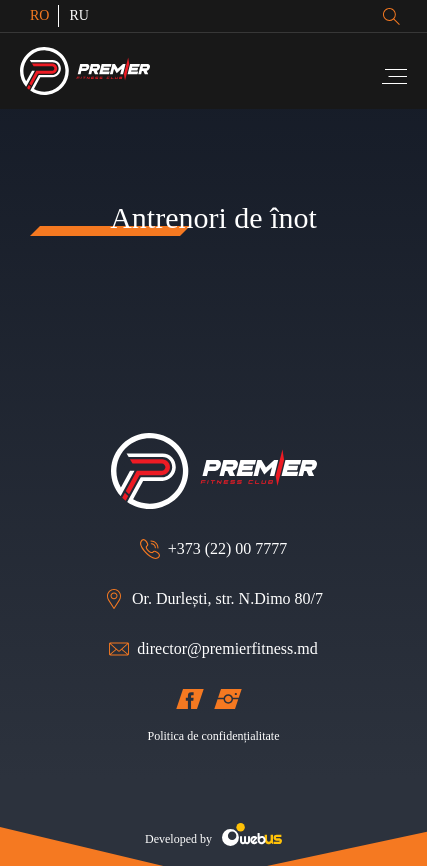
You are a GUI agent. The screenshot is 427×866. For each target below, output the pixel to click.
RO (39, 15)
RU (78, 15)
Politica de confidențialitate (214, 736)
